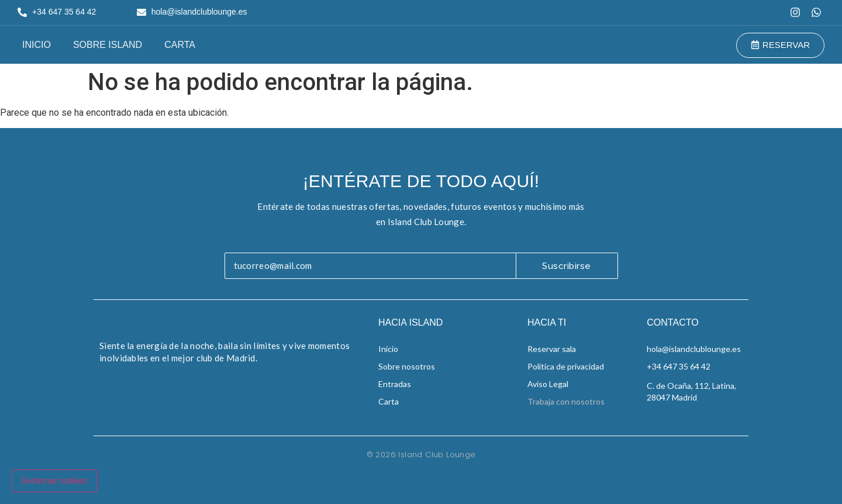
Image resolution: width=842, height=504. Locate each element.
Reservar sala (552, 349)
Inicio (37, 45)
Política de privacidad (566, 366)
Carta (180, 45)
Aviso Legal (548, 384)
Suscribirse (567, 266)
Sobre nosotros (407, 366)
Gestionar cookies (54, 481)
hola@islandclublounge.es (694, 349)
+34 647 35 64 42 (679, 366)
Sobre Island (108, 45)
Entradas (395, 384)
